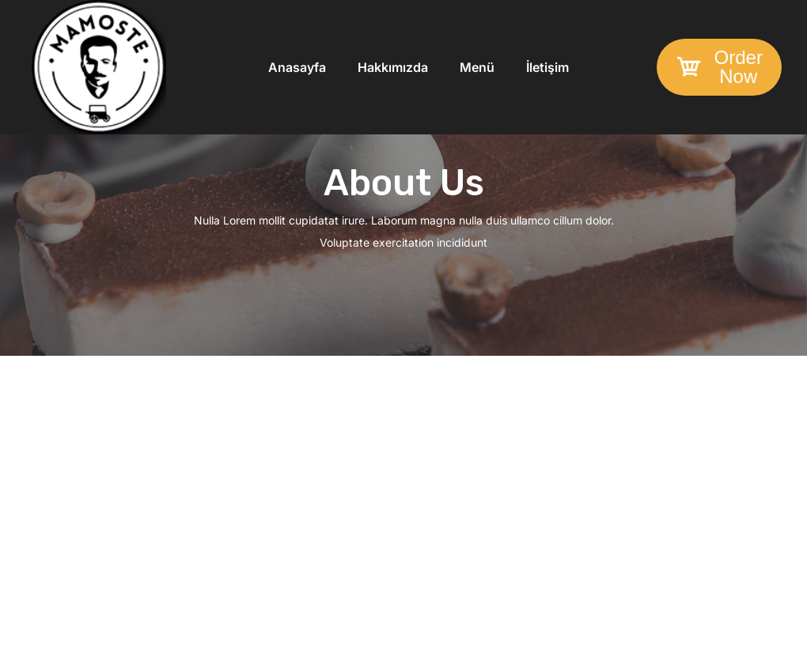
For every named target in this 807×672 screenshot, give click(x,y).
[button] (719, 67)
